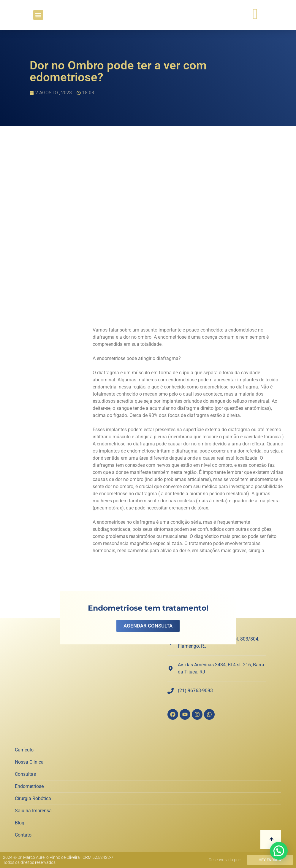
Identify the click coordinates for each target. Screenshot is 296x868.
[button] (38, 15)
